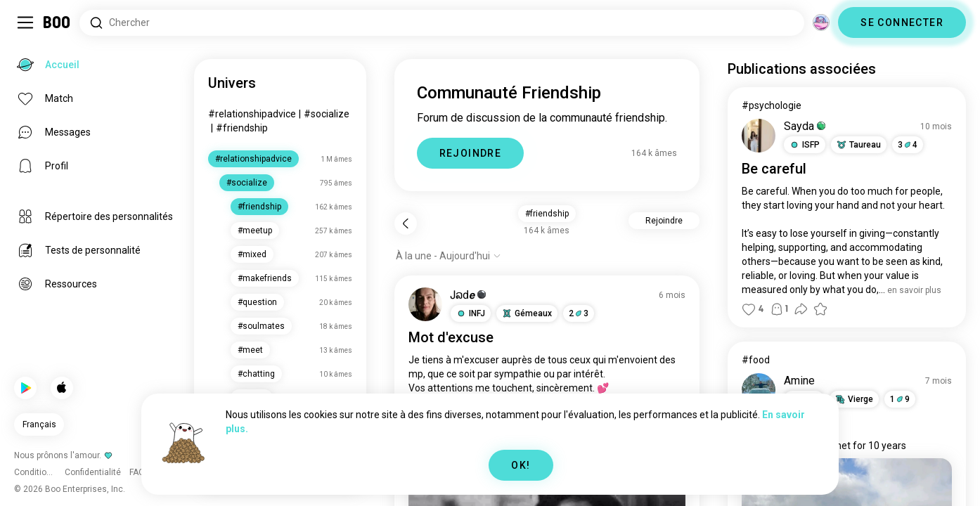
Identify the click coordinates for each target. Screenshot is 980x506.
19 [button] (900, 399)
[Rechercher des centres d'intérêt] (442, 23)
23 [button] (579, 313)
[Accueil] (57, 22)
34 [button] (908, 145)
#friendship (242, 128)
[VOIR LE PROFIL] (425, 304)
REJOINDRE (471, 153)
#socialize (327, 114)
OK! (521, 465)
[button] (471, 313)
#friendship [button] (547, 214)
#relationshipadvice (252, 114)
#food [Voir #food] (756, 360)
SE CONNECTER (902, 22)
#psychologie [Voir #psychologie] (772, 105)
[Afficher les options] (449, 256)
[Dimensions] (821, 22)
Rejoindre (664, 221)
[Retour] (406, 223)
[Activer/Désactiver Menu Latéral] (25, 22)
